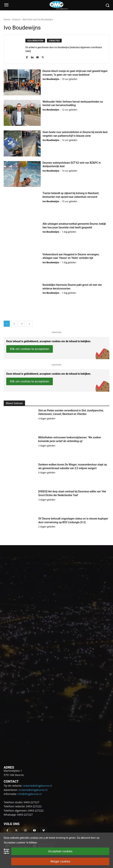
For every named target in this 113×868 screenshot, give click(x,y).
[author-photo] (17, 49)
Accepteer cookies (60, 851)
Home (7, 19)
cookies (34, 838)
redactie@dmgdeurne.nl (37, 786)
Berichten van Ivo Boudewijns (38, 19)
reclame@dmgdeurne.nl (33, 790)
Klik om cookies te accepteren (30, 349)
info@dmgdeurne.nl (30, 794)
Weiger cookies (60, 861)
